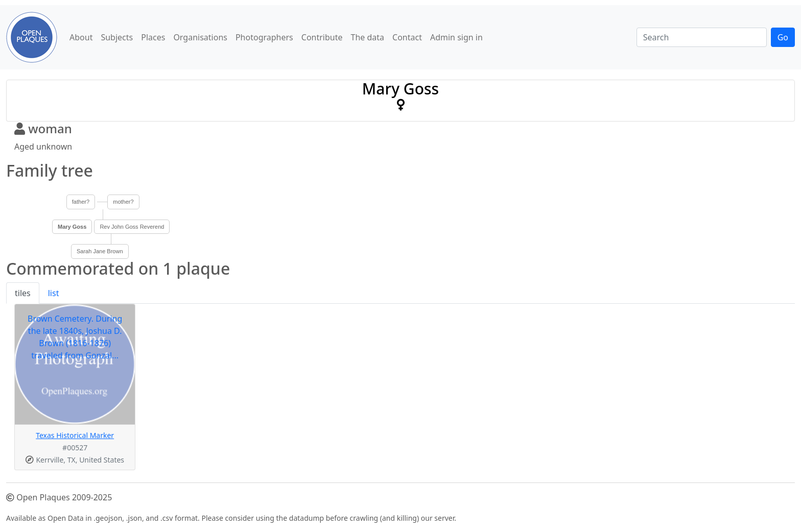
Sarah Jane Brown (100, 251)
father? (81, 202)
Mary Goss (72, 227)
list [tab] (54, 293)
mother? (123, 202)
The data (368, 37)
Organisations (200, 37)
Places (153, 37)
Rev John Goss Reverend (132, 227)
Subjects (117, 37)
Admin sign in (456, 37)
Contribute (322, 37)
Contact (407, 37)
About (81, 37)
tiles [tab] (23, 293)
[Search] (702, 37)
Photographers (264, 37)
